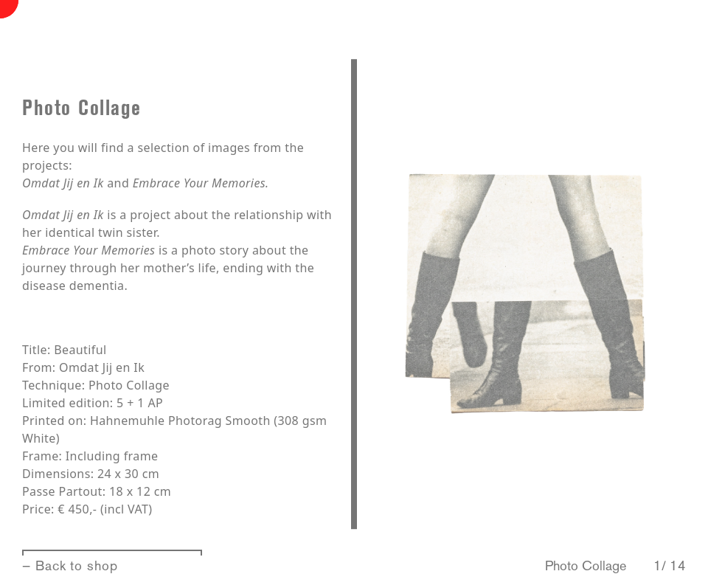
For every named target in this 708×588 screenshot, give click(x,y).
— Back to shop (70, 566)
